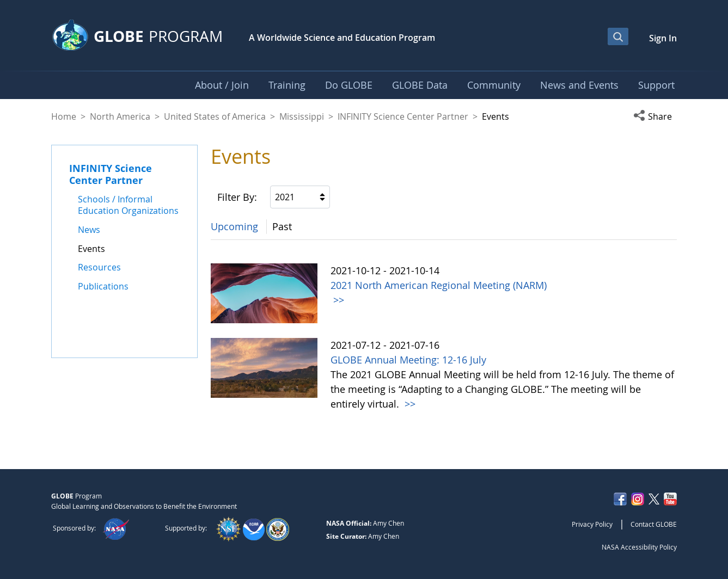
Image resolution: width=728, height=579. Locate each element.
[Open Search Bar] (618, 36)
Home (64, 116)
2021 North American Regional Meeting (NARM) (439, 285)
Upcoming (234, 226)
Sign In (663, 38)
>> (337, 300)
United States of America (215, 116)
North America (120, 116)
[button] (655, 116)
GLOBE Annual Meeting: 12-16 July (408, 360)
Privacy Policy (592, 524)
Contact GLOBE (654, 524)
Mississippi (302, 116)
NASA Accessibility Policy (639, 547)
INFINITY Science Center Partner (403, 116)
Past (282, 226)
